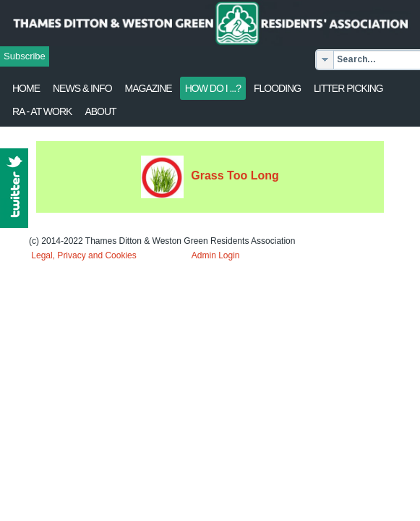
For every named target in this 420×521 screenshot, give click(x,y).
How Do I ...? (213, 88)
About (100, 111)
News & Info (82, 88)
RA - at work (42, 111)
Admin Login (216, 255)
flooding (277, 88)
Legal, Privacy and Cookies (83, 255)
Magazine (149, 88)
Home (26, 88)
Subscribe (25, 56)
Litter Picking (348, 88)
